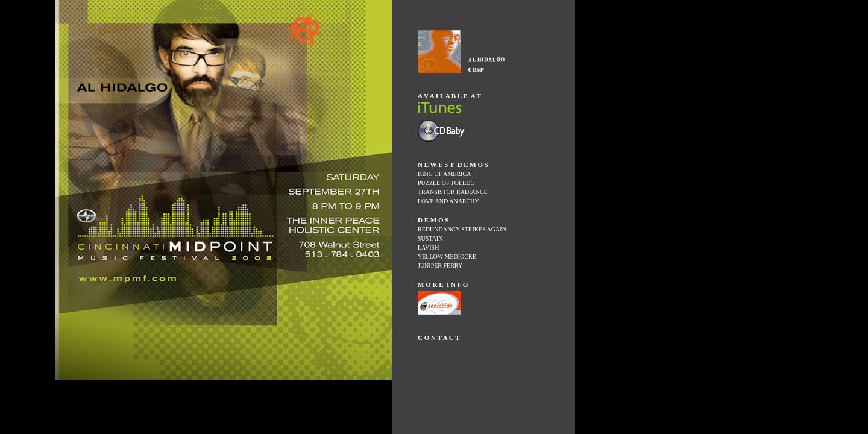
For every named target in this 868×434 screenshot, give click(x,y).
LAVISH (428, 247)
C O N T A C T (439, 338)
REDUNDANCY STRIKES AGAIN (462, 229)
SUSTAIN (430, 238)
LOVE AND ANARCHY (448, 201)
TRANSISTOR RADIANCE (453, 192)
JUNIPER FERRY (440, 266)
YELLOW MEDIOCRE (447, 256)
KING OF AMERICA (444, 174)
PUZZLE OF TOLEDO (446, 183)
